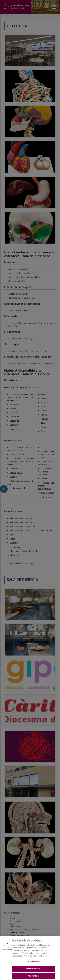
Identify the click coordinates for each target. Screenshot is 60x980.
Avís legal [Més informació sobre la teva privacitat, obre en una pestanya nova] (43, 958)
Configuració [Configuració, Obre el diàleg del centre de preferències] (33, 964)
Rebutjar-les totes (33, 971)
